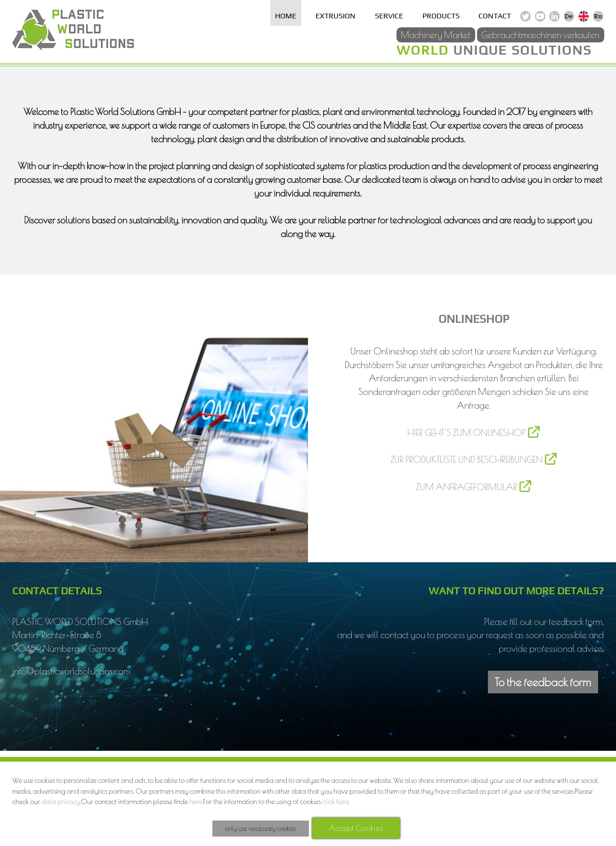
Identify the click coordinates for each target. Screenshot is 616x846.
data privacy (61, 801)
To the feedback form (543, 682)
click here (336, 801)
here (196, 801)
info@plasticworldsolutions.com (71, 671)
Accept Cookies (356, 828)
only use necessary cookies (261, 829)
